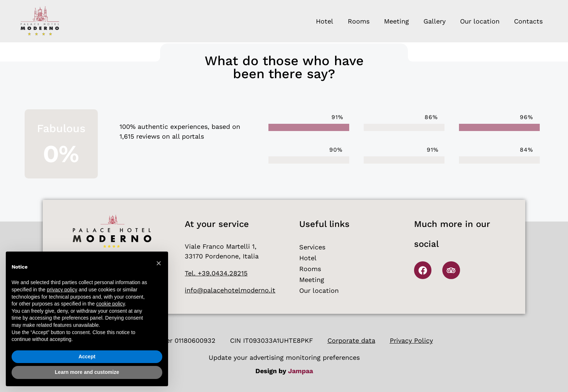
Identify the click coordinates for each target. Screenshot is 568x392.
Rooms (359, 21)
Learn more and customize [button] (87, 372)
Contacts (528, 21)
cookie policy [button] (110, 304)
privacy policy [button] (62, 290)
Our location (480, 21)
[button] (159, 263)
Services (312, 247)
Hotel (325, 21)
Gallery (435, 21)
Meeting (396, 21)
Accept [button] (87, 357)
